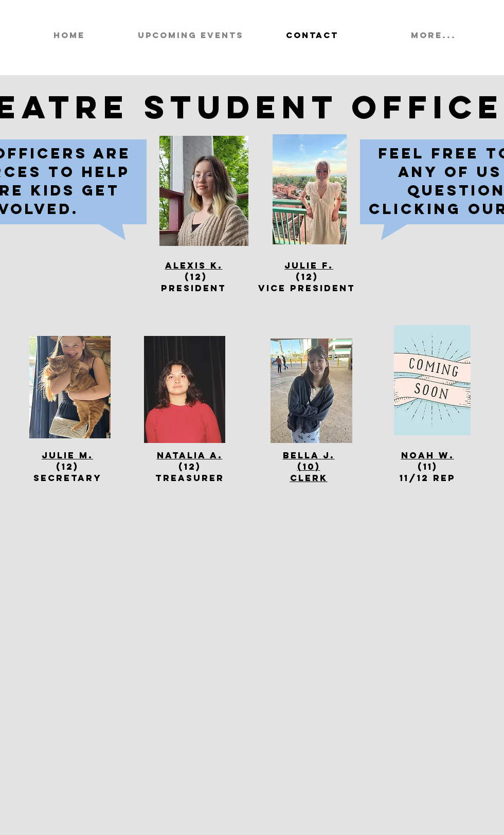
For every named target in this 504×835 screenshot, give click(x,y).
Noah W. (428, 455)
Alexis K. (194, 265)
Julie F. (309, 265)
